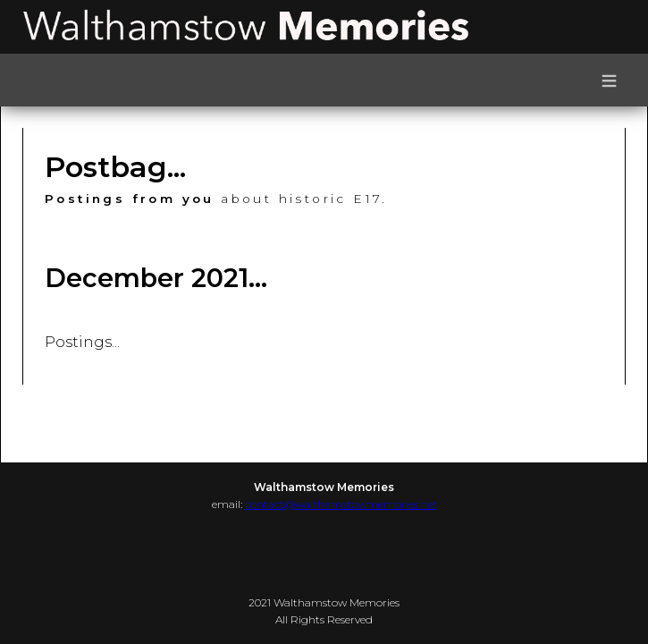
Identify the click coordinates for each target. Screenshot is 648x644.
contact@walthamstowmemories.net (341, 504)
